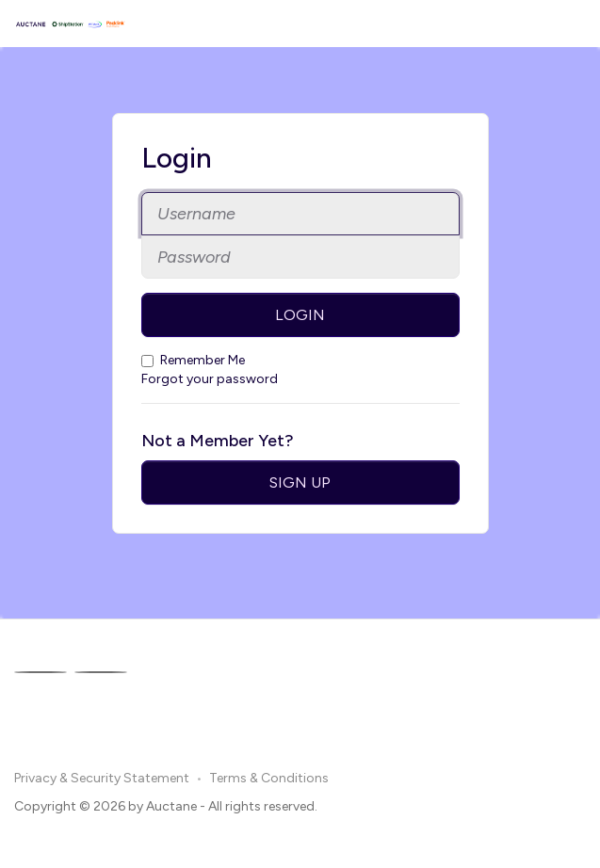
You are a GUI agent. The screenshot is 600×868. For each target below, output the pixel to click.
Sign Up (300, 482)
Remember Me (193, 360)
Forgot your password (210, 379)
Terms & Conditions (269, 778)
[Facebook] (41, 672)
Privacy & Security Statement (102, 778)
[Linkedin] (101, 672)
